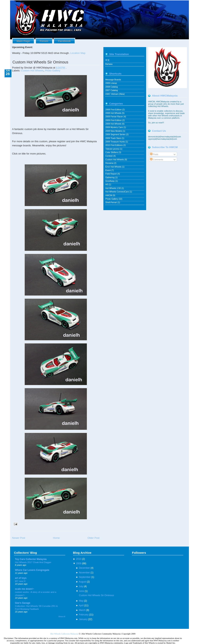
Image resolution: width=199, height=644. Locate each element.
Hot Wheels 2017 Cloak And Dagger (33, 562)
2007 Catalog (112, 90)
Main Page (23, 41)
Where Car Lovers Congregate (32, 570)
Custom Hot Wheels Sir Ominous (40, 62)
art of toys (21, 578)
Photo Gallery (53, 71)
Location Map (78, 53)
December (84, 568)
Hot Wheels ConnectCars (117, 192)
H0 (107, 184)
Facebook (64, 41)
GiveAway (110, 181)
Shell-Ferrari (111, 202)
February (84, 615)
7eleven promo (113, 149)
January (83, 619)
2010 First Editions (114, 145)
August (82, 582)
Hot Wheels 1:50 (113, 188)
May (81, 601)
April (81, 605)
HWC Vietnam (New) (115, 94)
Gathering (110, 177)
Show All (62, 617)
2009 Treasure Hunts (115, 142)
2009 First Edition (114, 120)
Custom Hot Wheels (32, 71)
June (82, 591)
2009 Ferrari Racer (114, 117)
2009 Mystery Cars (114, 127)
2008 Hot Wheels (114, 113)
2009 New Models (114, 131)
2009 (79, 563)
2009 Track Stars (113, 138)
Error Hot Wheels (114, 167)
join (154, 123)
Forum (44, 41)
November (84, 573)
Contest (109, 156)
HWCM (109, 195)
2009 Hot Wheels (114, 124)
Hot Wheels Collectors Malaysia (64, 634)
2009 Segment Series (116, 134)
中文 (107, 60)
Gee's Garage (23, 603)
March (82, 610)
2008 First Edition (114, 110)
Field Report (111, 174)
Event (108, 170)
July (81, 586)
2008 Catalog (112, 87)
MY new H (20, 581)
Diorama (110, 163)
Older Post (93, 538)
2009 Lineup (111, 83)
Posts (154, 154)
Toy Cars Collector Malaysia (31, 559)
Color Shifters (112, 152)
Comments (157, 160)
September (85, 577)
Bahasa (109, 64)
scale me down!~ (25, 589)
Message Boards (113, 80)
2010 (79, 559)
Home (56, 538)
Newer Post (19, 538)
